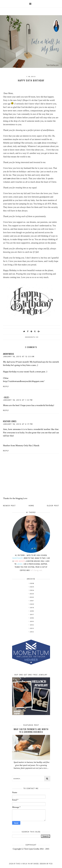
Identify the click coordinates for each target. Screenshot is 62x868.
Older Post (53, 506)
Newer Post (9, 506)
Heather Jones (10, 421)
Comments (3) (32, 337)
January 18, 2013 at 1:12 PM (18, 400)
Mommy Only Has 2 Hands (27, 445)
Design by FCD (46, 864)
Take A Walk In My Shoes (27, 864)
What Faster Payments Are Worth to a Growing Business (31, 731)
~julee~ (6, 397)
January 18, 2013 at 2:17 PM (18, 424)
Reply (6, 387)
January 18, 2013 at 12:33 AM (19, 357)
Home (31, 506)
